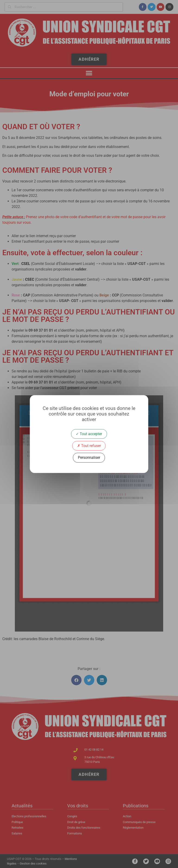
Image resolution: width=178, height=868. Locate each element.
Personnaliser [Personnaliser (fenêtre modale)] (89, 458)
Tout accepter (89, 434)
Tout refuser (89, 446)
